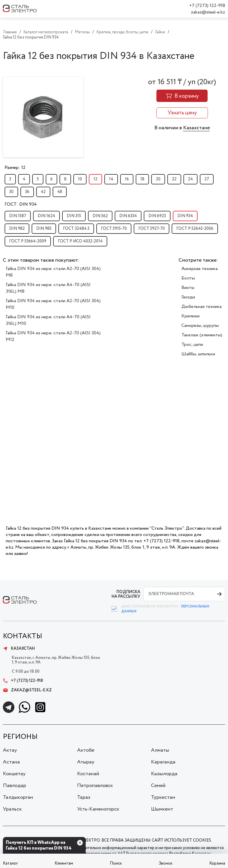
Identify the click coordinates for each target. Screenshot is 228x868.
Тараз (84, 797)
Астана (11, 762)
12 (95, 179)
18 (142, 179)
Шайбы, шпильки (198, 354)
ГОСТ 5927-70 (152, 229)
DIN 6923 (157, 216)
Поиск (116, 863)
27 (207, 179)
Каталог (10, 863)
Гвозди (188, 297)
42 (43, 192)
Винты (188, 288)
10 (80, 179)
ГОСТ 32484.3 (76, 229)
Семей (158, 786)
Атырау (86, 762)
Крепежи (190, 316)
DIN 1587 (18, 216)
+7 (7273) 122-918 (207, 6)
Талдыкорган (18, 797)
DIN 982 (17, 229)
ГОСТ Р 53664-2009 (28, 241)
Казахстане (197, 128)
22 (174, 179)
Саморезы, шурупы (200, 326)
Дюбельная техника (202, 307)
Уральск (12, 809)
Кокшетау (14, 774)
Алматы (160, 750)
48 (60, 192)
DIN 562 (100, 216)
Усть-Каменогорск (98, 809)
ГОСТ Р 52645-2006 (195, 229)
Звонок (166, 863)
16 (127, 179)
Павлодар (15, 786)
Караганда (163, 762)
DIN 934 (185, 216)
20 (158, 179)
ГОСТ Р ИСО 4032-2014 (80, 241)
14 (111, 179)
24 (190, 179)
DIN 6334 (128, 216)
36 (27, 192)
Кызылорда (164, 774)
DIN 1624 (46, 216)
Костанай (88, 774)
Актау (10, 750)
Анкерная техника (200, 269)
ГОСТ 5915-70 (114, 229)
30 (11, 192)
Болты (188, 278)
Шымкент (162, 809)
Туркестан (163, 797)
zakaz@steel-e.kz (208, 12)
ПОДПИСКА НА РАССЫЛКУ (126, 594)
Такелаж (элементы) (202, 335)
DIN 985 (44, 229)
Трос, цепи (192, 345)
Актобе (86, 750)
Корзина (217, 863)
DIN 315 (74, 216)
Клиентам (64, 863)
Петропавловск (95, 786)
